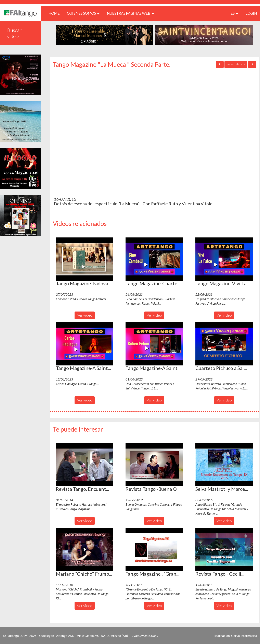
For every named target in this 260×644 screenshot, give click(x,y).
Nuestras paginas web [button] (131, 13)
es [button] (235, 13)
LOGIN (251, 13)
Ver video (85, 315)
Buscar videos (14, 33)
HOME (56, 13)
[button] (85, 259)
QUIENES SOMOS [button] (83, 13)
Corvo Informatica (244, 636)
